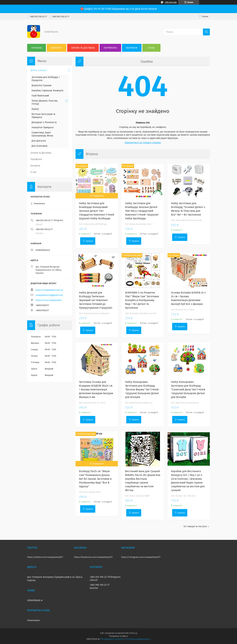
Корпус (35, 109)
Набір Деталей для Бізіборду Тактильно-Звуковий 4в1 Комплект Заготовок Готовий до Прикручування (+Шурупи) (96, 300)
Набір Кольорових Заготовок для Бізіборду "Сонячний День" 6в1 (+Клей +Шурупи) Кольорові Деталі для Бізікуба (188, 389)
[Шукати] (206, 32)
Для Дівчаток (39, 141)
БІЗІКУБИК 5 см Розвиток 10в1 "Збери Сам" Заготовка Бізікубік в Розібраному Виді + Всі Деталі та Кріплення (142, 300)
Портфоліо (110, 48)
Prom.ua (134, 633)
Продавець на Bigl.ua (118, 636)
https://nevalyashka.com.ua (49, 290)
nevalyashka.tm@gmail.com (49, 295)
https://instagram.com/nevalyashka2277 (141, 557)
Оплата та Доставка (83, 48)
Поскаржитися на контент (112, 639)
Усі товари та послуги (195, 526)
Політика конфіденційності (138, 639)
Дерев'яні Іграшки (41, 85)
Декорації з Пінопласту (44, 122)
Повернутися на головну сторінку (143, 143)
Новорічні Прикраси (43, 127)
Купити (89, 241)
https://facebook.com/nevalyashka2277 (93, 557)
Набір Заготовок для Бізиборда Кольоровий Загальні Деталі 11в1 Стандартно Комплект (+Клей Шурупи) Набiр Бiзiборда (97, 211)
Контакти (132, 48)
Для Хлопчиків (39, 146)
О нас (152, 48)
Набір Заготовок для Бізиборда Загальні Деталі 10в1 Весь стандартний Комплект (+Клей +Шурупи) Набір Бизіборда (142, 211)
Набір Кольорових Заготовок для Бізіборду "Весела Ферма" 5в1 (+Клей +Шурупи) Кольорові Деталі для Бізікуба (142, 389)
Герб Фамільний (40, 96)
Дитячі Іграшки (39, 70)
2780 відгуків (171, 2)
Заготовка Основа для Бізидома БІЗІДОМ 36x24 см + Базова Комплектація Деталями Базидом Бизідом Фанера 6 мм (96, 389)
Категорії (56, 48)
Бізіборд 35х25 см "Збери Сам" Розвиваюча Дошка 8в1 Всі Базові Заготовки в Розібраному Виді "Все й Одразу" (95, 479)
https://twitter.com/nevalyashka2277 (45, 557)
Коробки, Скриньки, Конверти (47, 91)
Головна (37, 48)
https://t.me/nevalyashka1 (49, 300)
